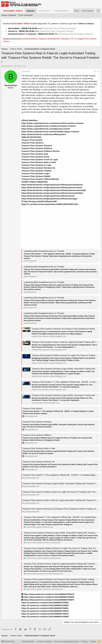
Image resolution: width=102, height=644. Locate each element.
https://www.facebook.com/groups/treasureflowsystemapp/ (49, 199)
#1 (98, 71)
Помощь (84, 641)
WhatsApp (47, 28)
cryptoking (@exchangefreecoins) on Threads (44, 251)
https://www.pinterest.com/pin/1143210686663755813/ (48, 594)
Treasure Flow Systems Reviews (37, 422)
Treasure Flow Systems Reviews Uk (38, 462)
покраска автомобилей (49, 39)
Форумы (31, 11)
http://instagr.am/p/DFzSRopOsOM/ (39, 201)
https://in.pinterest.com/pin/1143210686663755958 (45, 617)
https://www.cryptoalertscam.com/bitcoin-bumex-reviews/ (49, 126)
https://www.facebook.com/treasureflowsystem (44, 134)
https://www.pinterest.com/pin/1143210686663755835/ (48, 597)
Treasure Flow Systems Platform (37, 435)
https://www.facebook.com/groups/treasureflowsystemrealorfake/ (52, 193)
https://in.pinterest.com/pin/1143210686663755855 (45, 603)
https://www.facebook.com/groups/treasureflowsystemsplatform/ (52, 185)
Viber (56, 28)
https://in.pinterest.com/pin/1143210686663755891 (45, 608)
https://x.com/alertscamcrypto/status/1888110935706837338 (50, 204)
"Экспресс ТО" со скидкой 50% (75, 39)
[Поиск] (98, 11)
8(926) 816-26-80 (29, 28)
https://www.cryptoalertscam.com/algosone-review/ (46, 129)
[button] (52, 11)
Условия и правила (44, 641)
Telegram (64, 28)
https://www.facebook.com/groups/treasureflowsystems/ (48, 196)
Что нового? (44, 11)
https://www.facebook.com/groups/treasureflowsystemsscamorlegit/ (54, 190)
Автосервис (14, 28)
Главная (93, 641)
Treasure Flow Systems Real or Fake (39, 448)
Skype (73, 28)
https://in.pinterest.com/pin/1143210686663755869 (45, 605)
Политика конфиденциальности (66, 641)
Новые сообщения (9, 15)
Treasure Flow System (32, 408)
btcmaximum (8, 66)
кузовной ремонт (30, 39)
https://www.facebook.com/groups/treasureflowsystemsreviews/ (52, 187)
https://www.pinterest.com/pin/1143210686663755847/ (48, 600)
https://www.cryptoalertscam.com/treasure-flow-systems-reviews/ (52, 123)
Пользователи (61, 11)
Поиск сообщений (25, 15)
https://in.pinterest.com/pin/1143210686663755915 (45, 611)
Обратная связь (28, 641)
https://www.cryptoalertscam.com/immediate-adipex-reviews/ (50, 132)
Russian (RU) (8, 641)
